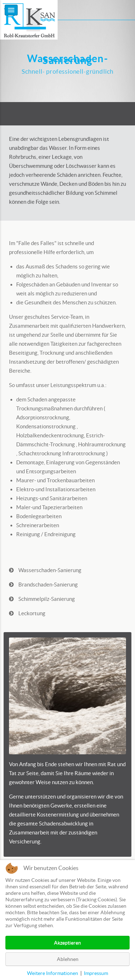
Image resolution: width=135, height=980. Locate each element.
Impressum (96, 973)
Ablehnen (68, 959)
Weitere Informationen (53, 973)
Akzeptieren (67, 943)
